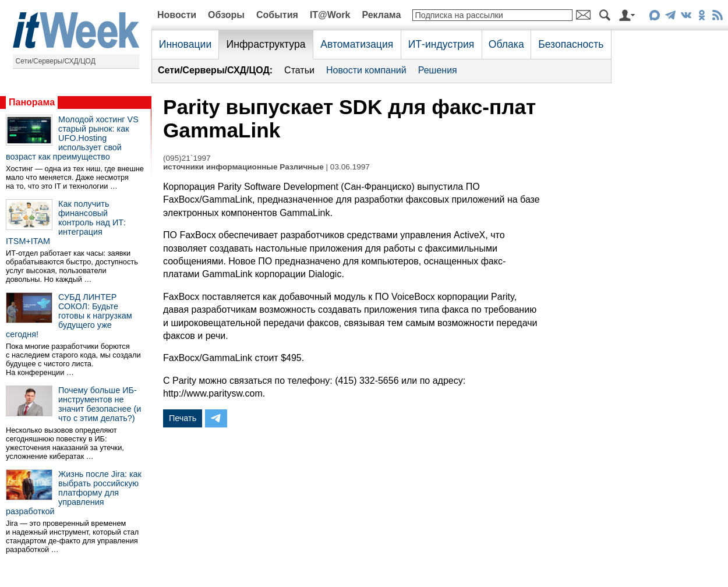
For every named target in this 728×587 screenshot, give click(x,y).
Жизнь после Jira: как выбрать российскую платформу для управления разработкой (74, 493)
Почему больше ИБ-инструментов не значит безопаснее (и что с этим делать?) (100, 404)
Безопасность (571, 44)
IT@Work (330, 15)
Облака (506, 44)
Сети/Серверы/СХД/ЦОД (56, 61)
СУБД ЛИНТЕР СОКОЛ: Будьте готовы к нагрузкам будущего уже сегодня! (69, 316)
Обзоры (226, 15)
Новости (177, 15)
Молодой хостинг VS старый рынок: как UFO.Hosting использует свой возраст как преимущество (72, 138)
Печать (183, 418)
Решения (438, 70)
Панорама (32, 102)
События (277, 15)
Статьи (299, 70)
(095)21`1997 (187, 158)
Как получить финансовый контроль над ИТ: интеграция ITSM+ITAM (66, 222)
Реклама (381, 15)
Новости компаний (366, 70)
